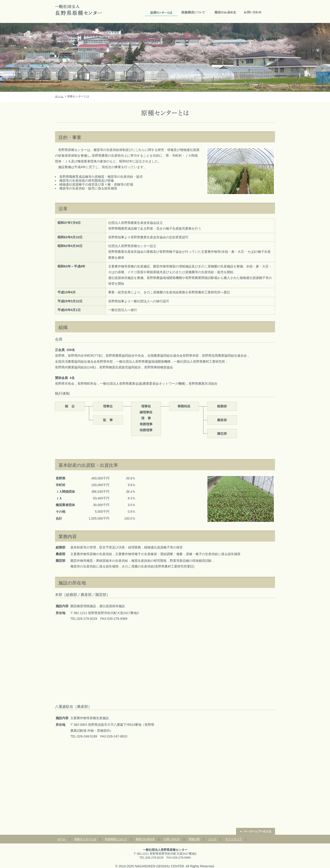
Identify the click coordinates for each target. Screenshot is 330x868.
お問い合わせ (172, 839)
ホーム (59, 96)
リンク (212, 839)
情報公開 (194, 839)
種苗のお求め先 (225, 12)
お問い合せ (253, 12)
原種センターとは (161, 12)
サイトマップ (234, 839)
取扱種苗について (193, 12)
